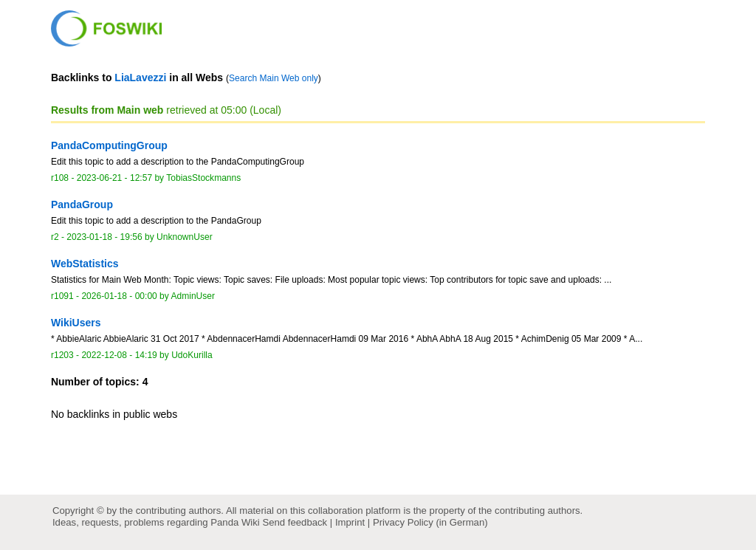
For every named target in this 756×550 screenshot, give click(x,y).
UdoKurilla (192, 355)
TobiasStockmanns (203, 178)
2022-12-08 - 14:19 (119, 355)
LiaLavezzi (140, 78)
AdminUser (193, 296)
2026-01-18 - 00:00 (119, 296)
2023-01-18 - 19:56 (104, 237)
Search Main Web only (274, 78)
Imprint (350, 522)
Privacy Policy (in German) (430, 522)
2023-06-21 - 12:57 (114, 178)
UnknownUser (185, 237)
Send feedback (295, 522)
